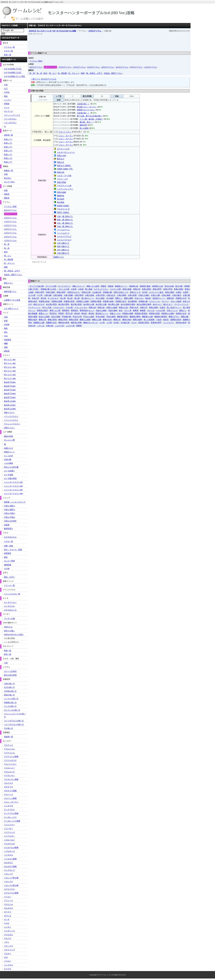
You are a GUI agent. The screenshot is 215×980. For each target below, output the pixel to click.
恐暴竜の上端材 (83, 301)
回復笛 (103, 286)
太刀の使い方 (9, 687)
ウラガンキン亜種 (11, 779)
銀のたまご (168, 304)
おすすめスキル (10, 537)
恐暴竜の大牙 (181, 298)
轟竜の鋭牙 (33, 320)
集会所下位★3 (10, 390)
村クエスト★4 (10, 371)
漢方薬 (43, 298)
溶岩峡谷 (8, 340)
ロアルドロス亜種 (11, 893)
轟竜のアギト (174, 317)
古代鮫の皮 (125, 323)
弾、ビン (53, 73)
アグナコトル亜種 (11, 757)
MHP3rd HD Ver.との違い (14, 634)
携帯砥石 (75, 310)
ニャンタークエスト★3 (13, 490)
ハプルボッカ (9, 851)
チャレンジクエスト (12, 424)
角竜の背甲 (40, 292)
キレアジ (165, 301)
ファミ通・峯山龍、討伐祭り (91, 119)
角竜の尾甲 (61, 292)
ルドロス (8, 969)
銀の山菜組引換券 (144, 304)
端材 (83, 73)
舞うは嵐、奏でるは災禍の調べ (89, 116)
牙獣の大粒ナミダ (121, 292)
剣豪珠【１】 (59, 257)
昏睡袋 (79, 326)
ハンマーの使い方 (11, 699)
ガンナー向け (9, 182)
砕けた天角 (47, 307)
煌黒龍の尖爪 (181, 313)
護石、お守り (9, 577)
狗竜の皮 (101, 307)
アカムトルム (9, 749)
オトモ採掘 (9, 475)
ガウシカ (8, 916)
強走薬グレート (159, 298)
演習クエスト (9, 428)
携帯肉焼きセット (87, 310)
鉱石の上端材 (44, 317)
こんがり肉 (70, 326)
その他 (7, 569)
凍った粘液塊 (149, 320)
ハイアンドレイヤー (65, 189)
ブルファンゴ (9, 950)
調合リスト (9, 283)
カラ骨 (40, 295)
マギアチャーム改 (64, 186)
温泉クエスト (9, 412)
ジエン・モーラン (66, 136)
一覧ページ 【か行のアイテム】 (44, 79)
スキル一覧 (9, 51)
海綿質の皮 (134, 286)
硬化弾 (77, 313)
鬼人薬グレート (88, 298)
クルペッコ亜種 (10, 798)
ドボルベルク (9, 840)
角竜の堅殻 (146, 289)
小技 (6, 663)
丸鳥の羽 (35, 298)
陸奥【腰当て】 (63, 246)
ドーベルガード (63, 233)
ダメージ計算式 (10, 671)
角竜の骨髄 (178, 289)
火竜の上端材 (144, 295)
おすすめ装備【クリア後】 (15, 76)
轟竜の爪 (117, 320)
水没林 (7, 324)
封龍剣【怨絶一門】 (65, 169)
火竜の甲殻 (100, 295)
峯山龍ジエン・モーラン (87, 107)
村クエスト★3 (10, 367)
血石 (121, 310)
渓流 (6, 317)
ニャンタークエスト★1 (13, 482)
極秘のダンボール (90, 323)
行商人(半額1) (10, 513)
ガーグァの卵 (51, 286)
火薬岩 (178, 292)
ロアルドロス (9, 889)
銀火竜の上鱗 (114, 304)
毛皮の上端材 (101, 310)
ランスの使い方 (10, 706)
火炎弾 (74, 289)
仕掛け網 (8, 459)
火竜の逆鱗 (68, 295)
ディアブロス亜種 (11, 813)
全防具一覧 (9, 135)
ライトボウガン (10, 119)
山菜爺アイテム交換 (12, 300)
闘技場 (7, 351)
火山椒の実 (97, 292)
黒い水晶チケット (174, 307)
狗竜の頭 (92, 307)
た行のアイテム (79, 67)
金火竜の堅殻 (51, 304)
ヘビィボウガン (10, 123)
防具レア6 (8, 158)
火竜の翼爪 (177, 295)
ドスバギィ (9, 829)
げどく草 (128, 310)
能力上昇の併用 (10, 675)
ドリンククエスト (11, 416)
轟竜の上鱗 (97, 320)
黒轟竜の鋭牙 (176, 320)
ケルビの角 (161, 310)
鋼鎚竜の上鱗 (147, 317)
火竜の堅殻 (79, 295)
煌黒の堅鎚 (62, 182)
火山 (6, 336)
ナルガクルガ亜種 (11, 848)
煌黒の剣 (61, 172)
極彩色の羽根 (76, 323)
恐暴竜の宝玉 (121, 301)
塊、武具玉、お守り (94, 73)
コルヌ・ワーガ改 (64, 176)
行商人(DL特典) (10, 521)
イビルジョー (9, 768)
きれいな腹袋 (176, 301)
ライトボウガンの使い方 (14, 721)
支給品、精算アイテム (113, 73)
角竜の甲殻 (168, 289)
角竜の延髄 (127, 289)
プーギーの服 (9, 619)
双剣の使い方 (9, 695)
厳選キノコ (43, 313)
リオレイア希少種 (11, 878)
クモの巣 (69, 307)
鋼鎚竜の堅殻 (122, 317)
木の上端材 (100, 298)
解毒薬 (143, 310)
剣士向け (8, 178)
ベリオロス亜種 (10, 859)
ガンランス (9, 111)
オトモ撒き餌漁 (10, 478)
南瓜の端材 (170, 292)
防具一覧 (8, 55)
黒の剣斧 (61, 199)
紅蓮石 (162, 307)
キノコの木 (9, 456)
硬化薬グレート (102, 313)
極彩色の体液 (64, 323)
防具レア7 (8, 162)
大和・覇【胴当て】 (65, 216)
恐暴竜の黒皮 (44, 301)
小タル (134, 323)
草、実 (32, 73)
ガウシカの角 (64, 289)
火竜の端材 (166, 295)
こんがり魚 (59, 326)
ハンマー (8, 100)
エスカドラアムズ (64, 236)
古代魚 (116, 323)
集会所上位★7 (10, 405)
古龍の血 (50, 326)
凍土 (6, 332)
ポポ (6, 957)
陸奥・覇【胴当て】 (65, 220)
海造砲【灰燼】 (63, 206)
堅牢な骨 (69, 313)
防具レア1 (8, 139)
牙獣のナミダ (135, 292)
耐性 (6, 557)
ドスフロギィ (9, 836)
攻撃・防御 (9, 546)
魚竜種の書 (143, 301)
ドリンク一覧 (9, 585)
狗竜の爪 (144, 307)
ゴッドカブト (169, 323)
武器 (6, 190)
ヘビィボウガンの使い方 (14, 724)
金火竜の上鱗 (101, 304)
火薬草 (186, 292)
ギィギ (7, 919)
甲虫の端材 (100, 317)
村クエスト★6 (10, 378)
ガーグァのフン (64, 286)
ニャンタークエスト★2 (13, 486)
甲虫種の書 (66, 317)
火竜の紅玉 (111, 295)
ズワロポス (9, 935)
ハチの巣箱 (9, 463)
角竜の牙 (137, 289)
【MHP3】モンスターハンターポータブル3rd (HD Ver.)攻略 (52, 31)
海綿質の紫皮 (145, 286)
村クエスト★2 (10, 363)
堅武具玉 (53, 313)
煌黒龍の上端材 (168, 313)
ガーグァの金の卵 (37, 286)
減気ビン (183, 310)
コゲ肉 (109, 323)
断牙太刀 (61, 159)
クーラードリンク (181, 304)
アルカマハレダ (63, 209)
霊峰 (6, 347)
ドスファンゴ (9, 832)
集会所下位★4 (10, 394)
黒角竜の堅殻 (144, 323)
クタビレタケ (59, 307)
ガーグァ (8, 912)
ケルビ (7, 923)
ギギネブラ (9, 787)
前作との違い (9, 631)
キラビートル (155, 301)
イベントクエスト (11, 420)
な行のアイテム (93, 67)
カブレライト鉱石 (156, 292)
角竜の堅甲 (157, 289)
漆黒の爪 (61, 162)
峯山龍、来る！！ (87, 122)
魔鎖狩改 (61, 196)
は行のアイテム (107, 67)
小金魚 (159, 320)
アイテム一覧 (9, 47)
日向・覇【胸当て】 (65, 223)
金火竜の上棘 (89, 304)
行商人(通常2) (10, 510)
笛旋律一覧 (9, 737)
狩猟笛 (7, 104)
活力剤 (145, 292)
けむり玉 (151, 310)
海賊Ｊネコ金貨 (93, 286)
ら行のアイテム (150, 67)
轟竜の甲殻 (63, 320)
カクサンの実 (115, 289)
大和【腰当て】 (63, 243)
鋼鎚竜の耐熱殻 (161, 317)
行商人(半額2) (10, 517)
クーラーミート (34, 307)
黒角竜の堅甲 (156, 323)
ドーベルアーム (63, 230)
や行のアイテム (136, 67)
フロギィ (8, 954)
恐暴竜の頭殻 (108, 301)
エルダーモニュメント (66, 152)
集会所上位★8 (10, 409)
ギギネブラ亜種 (10, 791)
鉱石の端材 (56, 317)
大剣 (6, 85)
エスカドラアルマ (64, 240)
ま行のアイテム (122, 67)
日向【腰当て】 (63, 250)
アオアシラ (9, 745)
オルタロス (9, 908)
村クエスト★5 (10, 375)
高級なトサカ (115, 313)
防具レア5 (8, 155)
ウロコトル (9, 904)
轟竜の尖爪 (107, 320)
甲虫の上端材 (89, 317)
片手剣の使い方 (10, 691)
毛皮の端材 (113, 310)
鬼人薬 (77, 298)
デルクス (8, 938)
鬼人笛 (70, 298)
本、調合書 (62, 73)
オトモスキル (9, 606)
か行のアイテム (95, 31)
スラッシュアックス (12, 115)
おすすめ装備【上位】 (13, 73)
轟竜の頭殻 (127, 320)
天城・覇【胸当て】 (65, 226)
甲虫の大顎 (77, 317)
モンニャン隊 (9, 440)
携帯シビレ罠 (55, 310)
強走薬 (148, 298)
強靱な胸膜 (128, 298)
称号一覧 (8, 654)
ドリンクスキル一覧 (12, 594)
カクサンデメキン (101, 289)
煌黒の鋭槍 (62, 192)
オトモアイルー (10, 602)
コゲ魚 (102, 323)
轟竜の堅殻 (52, 320)
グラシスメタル (81, 307)
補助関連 (8, 565)
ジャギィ (8, 927)
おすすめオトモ (10, 610)
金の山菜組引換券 (128, 304)
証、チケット (74, 73)
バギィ (7, 942)
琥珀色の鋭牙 (181, 323)
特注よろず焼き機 (11, 467)
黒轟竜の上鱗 (39, 323)
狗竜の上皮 (123, 307)
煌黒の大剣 (62, 156)
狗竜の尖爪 (134, 307)
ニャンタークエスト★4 (13, 494)
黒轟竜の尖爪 (51, 323)
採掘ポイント (9, 452)
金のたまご (157, 304)
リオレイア (9, 874)
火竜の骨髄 (122, 295)
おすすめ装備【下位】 (13, 69)
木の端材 (110, 298)
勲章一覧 (8, 651)
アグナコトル (9, 753)
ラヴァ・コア (62, 179)
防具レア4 (8, 151)
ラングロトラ (9, 870)
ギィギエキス (53, 298)
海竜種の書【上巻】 (49, 289)
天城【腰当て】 (63, 253)
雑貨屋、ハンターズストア (15, 502)
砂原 (6, 321)
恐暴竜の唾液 (96, 301)
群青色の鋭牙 (42, 310)
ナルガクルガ (9, 844)
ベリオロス (9, 855)
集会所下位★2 (10, 386)
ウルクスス (9, 783)
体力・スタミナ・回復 (13, 550)
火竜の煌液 (89, 295)
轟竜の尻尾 (74, 320)
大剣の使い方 (9, 684)
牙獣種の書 (107, 292)
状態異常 (8, 553)
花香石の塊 (86, 292)
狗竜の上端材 (112, 307)
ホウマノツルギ (63, 149)
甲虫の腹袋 (111, 317)
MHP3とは (8, 627)
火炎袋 (81, 289)
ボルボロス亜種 (10, 866)
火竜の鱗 (48, 295)
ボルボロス (9, 863)
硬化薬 (91, 313)
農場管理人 (9, 529)
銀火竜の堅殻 (64, 304)
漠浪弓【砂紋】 (63, 212)
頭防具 (7, 194)
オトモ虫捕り (9, 471)
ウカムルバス (9, 772)
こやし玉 (41, 326)
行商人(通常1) (10, 506)
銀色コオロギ (39, 304)
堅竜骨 (61, 313)
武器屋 (7, 525)
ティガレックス (10, 817)
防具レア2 (8, 143)
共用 (6, 174)
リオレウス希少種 (11, 885)
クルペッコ (9, 794)
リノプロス (9, 965)
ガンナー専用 (9, 561)
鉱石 (45, 73)
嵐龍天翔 (83, 125)
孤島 (6, 328)
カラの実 (32, 295)
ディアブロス (9, 810)
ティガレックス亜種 (12, 821)
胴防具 (7, 198)
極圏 (6, 343)
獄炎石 (166, 320)
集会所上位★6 (10, 401)
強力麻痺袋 (132, 301)
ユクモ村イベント (11, 309)
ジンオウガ (9, 806)
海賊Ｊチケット (79, 286)
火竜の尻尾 (132, 295)
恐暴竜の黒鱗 (57, 301)
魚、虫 (39, 73)
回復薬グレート (121, 286)
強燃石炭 (170, 298)
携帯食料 (66, 310)
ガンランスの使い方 (12, 710)
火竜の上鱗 (155, 295)
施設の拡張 (9, 436)
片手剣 (7, 92)
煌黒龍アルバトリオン (86, 110)
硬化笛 (84, 313)
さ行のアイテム (65, 67)
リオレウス (9, 882)
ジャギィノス (9, 931)
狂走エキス (139, 298)
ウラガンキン (9, 775)
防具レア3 (8, 147)
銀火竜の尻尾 (76, 304)
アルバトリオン (65, 132)
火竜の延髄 (57, 295)
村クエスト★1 (10, 360)
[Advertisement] (83, 42)
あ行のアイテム (36, 67)
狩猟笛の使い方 (10, 703)
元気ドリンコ (172, 310)
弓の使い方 (9, 728)
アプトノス (9, 900)
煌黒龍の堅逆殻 (141, 313)
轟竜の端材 (138, 320)
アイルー (8, 897)
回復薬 (110, 286)
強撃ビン (119, 298)
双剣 (6, 96)
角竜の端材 (50, 292)
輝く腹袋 (89, 289)
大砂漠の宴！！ (83, 104)
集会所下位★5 (10, 397)
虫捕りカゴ (9, 448)
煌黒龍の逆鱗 (128, 313)
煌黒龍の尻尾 (154, 313)
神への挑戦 (84, 128)
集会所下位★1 (10, 382)
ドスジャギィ (9, 825)
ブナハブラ (9, 946)
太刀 (6, 89)
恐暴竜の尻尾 (69, 301)
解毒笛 (136, 310)
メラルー (8, 961)
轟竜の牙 (42, 320)
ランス (7, 108)
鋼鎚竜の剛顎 (135, 317)
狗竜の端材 (153, 307)
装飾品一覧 (9, 171)
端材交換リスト (10, 292)
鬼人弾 (63, 298)
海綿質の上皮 (158, 286)
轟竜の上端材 (85, 320)
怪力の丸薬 (169, 286)
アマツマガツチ (10, 760)
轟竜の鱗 (185, 317)
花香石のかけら (74, 292)
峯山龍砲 (61, 202)
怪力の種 (179, 286)
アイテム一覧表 (36, 61)
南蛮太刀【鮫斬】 (64, 166)
